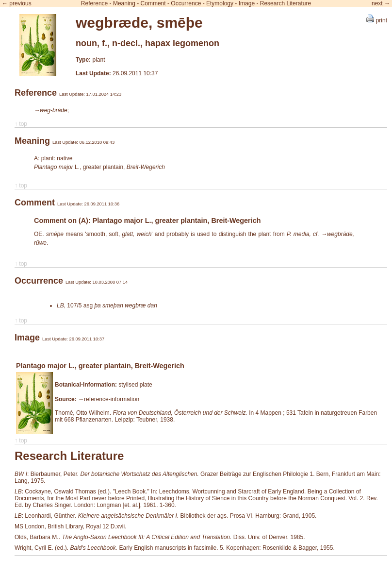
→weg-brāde (51, 110)
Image (247, 3)
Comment (153, 3)
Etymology (220, 3)
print (377, 20)
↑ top (21, 124)
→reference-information (109, 399)
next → (381, 3)
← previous (17, 3)
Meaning (124, 3)
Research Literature (286, 3)
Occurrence (186, 3)
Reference (94, 3)
